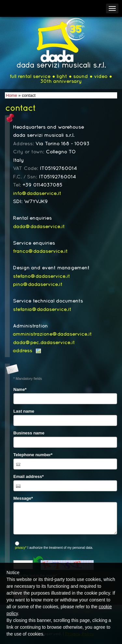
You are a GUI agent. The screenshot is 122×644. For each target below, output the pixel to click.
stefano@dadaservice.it (41, 277)
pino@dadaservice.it (38, 285)
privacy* (21, 548)
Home (12, 95)
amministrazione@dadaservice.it (52, 334)
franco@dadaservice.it (40, 251)
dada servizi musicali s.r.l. (61, 66)
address (23, 351)
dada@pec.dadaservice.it (44, 343)
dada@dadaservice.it (39, 227)
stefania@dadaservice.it (42, 310)
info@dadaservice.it (37, 194)
